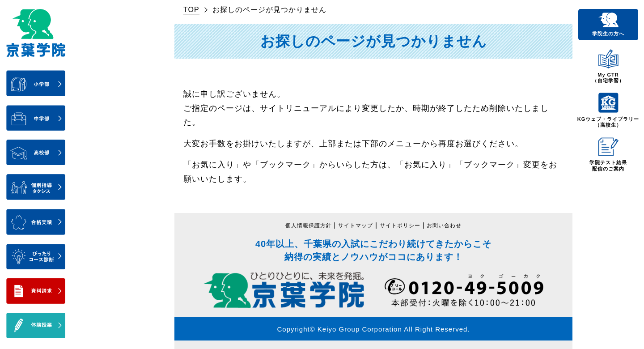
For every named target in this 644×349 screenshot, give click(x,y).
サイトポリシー (404, 225)
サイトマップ (353, 225)
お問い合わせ (453, 225)
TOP (191, 10)
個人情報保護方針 (300, 225)
